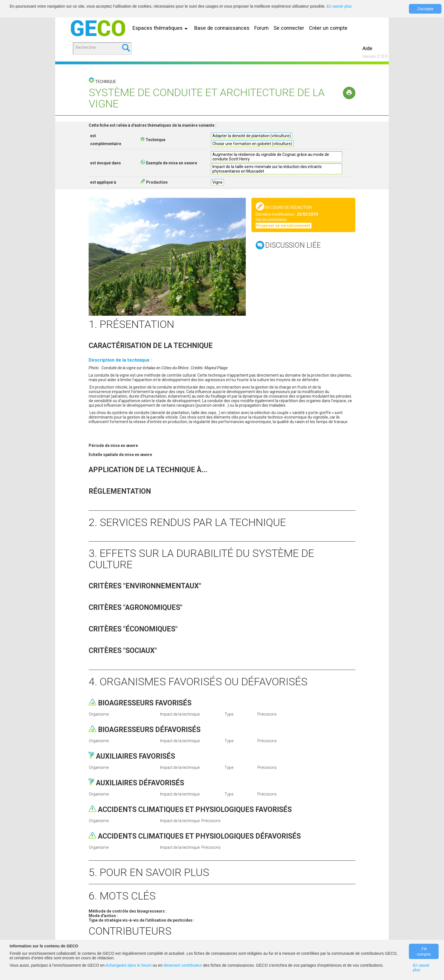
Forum (262, 28)
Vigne (217, 182)
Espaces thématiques (161, 28)
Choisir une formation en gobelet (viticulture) (252, 144)
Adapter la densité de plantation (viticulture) (252, 136)
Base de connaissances (222, 28)
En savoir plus (339, 6)
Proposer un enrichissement (284, 226)
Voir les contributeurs (271, 219)
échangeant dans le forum (129, 965)
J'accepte (425, 9)
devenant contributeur (183, 965)
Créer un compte (328, 28)
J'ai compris (424, 951)
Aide (367, 48)
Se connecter (289, 28)
